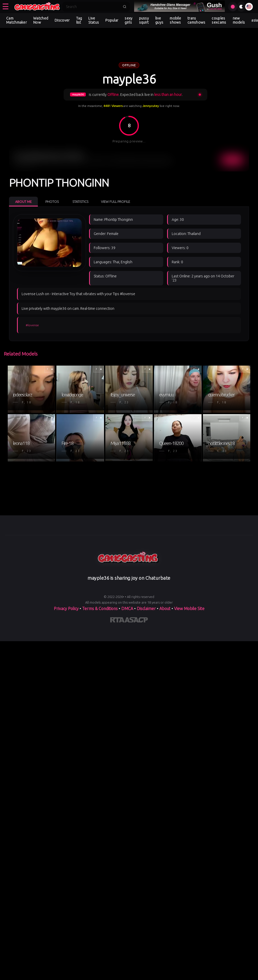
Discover (62, 20)
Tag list (79, 20)
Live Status (94, 20)
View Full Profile (115, 202)
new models (239, 20)
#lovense (32, 325)
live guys (159, 20)
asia (255, 20)
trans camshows (196, 20)
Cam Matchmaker (16, 20)
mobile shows (175, 20)
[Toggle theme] (241, 7)
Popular (112, 20)
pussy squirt (144, 20)
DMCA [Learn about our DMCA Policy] (127, 609)
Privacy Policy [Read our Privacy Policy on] (66, 609)
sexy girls (128, 20)
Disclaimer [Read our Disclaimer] (146, 609)
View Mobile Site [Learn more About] (189, 609)
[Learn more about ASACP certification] (136, 621)
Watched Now (41, 20)
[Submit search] (125, 7)
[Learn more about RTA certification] (117, 621)
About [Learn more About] (165, 609)
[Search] (93, 7)
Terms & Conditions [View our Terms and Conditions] (100, 609)
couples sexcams (219, 20)
